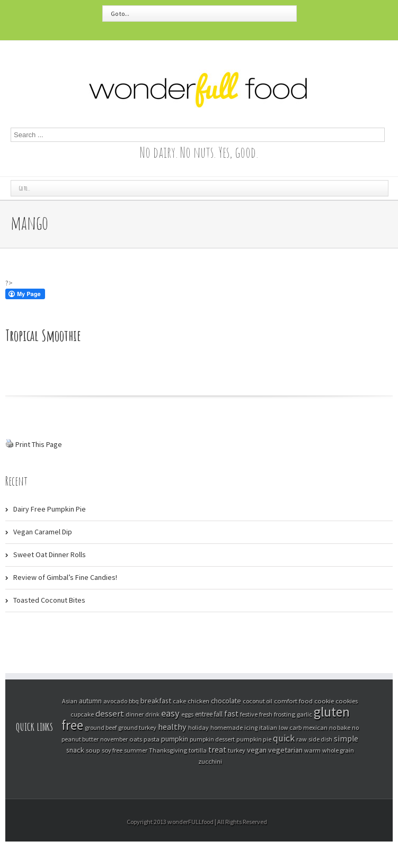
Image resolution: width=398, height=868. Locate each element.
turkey (237, 750)
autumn (90, 701)
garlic (304, 714)
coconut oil (258, 701)
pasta (152, 739)
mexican (315, 727)
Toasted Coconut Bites (49, 600)
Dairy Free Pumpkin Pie (50, 509)
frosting (285, 714)
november (114, 739)
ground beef (101, 727)
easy (170, 713)
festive (249, 714)
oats (136, 739)
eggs (187, 714)
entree (204, 714)
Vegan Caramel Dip (43, 532)
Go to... (120, 14)
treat (217, 750)
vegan (257, 750)
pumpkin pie (254, 739)
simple (346, 739)
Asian (70, 701)
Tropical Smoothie (43, 335)
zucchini (210, 761)
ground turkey (137, 727)
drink (152, 714)
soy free (112, 750)
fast (231, 714)
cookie (324, 701)
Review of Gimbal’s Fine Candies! (65, 577)
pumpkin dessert (212, 739)
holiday (198, 727)
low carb (290, 727)
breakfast (156, 701)
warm (312, 750)
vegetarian (285, 750)
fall (218, 714)
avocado (115, 701)
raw (302, 739)
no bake (340, 727)
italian (268, 727)
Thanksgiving (168, 750)
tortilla (198, 750)
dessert (110, 714)
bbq (134, 701)
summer (136, 750)
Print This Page (39, 444)
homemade (227, 727)
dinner (135, 714)
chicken (198, 701)
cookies (347, 701)
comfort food (293, 701)
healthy (172, 727)
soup (93, 750)
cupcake (82, 714)
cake (179, 701)
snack (75, 750)
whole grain (338, 750)
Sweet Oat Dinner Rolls (50, 554)
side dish (320, 739)
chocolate (226, 701)
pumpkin (175, 739)
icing (251, 727)
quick (284, 738)
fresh (266, 714)
